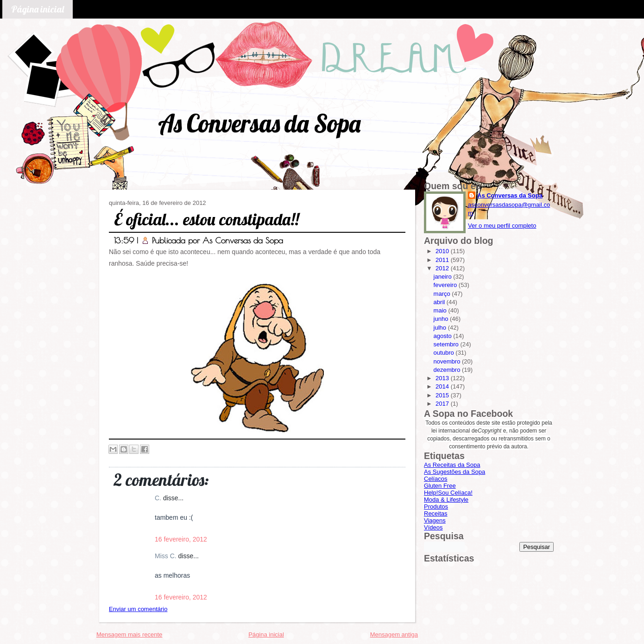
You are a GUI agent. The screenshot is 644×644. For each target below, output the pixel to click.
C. (159, 498)
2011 (443, 260)
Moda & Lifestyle (446, 500)
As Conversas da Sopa (259, 123)
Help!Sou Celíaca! (448, 493)
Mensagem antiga (394, 634)
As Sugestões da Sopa (455, 472)
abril (440, 302)
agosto (444, 336)
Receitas (436, 513)
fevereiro (446, 285)
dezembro (448, 370)
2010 (443, 251)
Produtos (436, 507)
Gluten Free (440, 486)
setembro (447, 344)
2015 (443, 395)
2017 (443, 404)
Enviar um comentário (138, 609)
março (443, 294)
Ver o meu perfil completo (502, 226)
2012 (443, 268)
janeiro (444, 277)
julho (441, 328)
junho (442, 319)
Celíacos (436, 479)
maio (441, 310)
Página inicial (38, 9)
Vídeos (433, 527)
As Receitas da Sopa (452, 465)
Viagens (435, 520)
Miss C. (167, 556)
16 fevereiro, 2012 (181, 539)
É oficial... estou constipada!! (206, 219)
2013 (443, 378)
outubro (445, 353)
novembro (448, 361)
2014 (443, 386)
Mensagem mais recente (129, 634)
